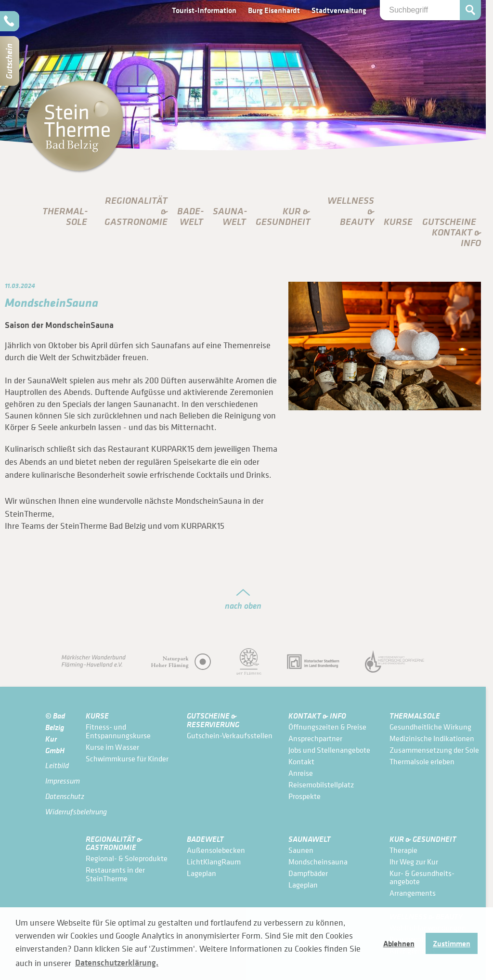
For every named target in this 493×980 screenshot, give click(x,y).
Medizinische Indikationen (432, 738)
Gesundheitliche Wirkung (430, 727)
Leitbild (57, 765)
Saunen (301, 850)
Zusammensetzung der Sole (434, 750)
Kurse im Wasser (112, 747)
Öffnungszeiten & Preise (327, 727)
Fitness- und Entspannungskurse (118, 731)
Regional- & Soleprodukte (127, 858)
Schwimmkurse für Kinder (127, 758)
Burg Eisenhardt (274, 10)
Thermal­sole (65, 216)
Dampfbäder (308, 873)
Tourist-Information (204, 10)
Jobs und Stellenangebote (329, 750)
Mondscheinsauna (318, 862)
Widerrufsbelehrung (61, 812)
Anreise (301, 773)
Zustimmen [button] (452, 943)
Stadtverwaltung (339, 10)
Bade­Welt (190, 216)
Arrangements (413, 893)
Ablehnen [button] (399, 943)
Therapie (403, 850)
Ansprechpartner (315, 738)
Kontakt (301, 761)
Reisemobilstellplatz (321, 784)
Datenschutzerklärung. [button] (117, 963)
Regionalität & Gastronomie (114, 843)
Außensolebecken (216, 850)
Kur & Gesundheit (423, 839)
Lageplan (201, 873)
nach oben (243, 606)
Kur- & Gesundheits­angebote (422, 877)
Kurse (398, 222)
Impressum (61, 781)
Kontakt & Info (317, 715)
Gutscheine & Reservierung (213, 720)
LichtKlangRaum (214, 862)
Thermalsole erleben (422, 761)
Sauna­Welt (230, 216)
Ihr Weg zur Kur (414, 862)
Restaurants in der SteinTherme (115, 874)
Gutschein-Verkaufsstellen (230, 735)
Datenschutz (61, 796)
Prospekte (305, 796)
